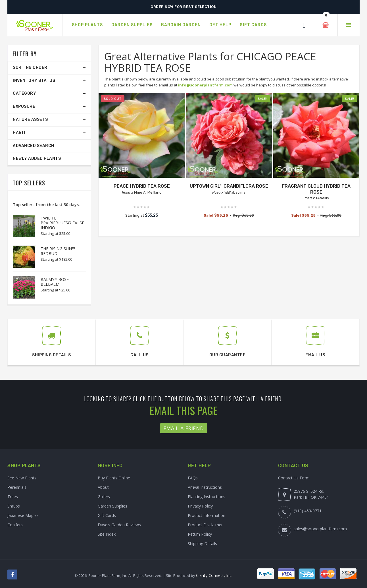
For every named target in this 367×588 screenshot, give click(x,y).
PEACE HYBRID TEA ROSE (142, 186)
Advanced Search (34, 146)
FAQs (193, 478)
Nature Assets (30, 120)
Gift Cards (107, 515)
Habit (19, 133)
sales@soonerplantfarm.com (320, 529)
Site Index (107, 534)
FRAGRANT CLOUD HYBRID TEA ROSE (316, 189)
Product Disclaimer (205, 525)
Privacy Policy (200, 506)
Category (24, 93)
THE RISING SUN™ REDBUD (58, 251)
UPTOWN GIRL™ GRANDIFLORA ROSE (229, 186)
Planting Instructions (207, 497)
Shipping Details (202, 544)
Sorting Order (30, 68)
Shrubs (14, 506)
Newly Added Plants (37, 159)
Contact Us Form (294, 478)
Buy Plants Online (114, 478)
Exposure (24, 106)
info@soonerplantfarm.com (205, 85)
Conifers (15, 525)
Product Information (207, 515)
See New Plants (22, 478)
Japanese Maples (23, 515)
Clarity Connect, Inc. (214, 575)
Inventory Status (34, 81)
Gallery (104, 497)
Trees (13, 497)
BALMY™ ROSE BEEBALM (55, 282)
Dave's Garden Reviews (119, 525)
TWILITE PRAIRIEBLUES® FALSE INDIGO (62, 223)
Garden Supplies (112, 506)
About (103, 487)
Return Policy (200, 534)
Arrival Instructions (205, 487)
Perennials (17, 487)
